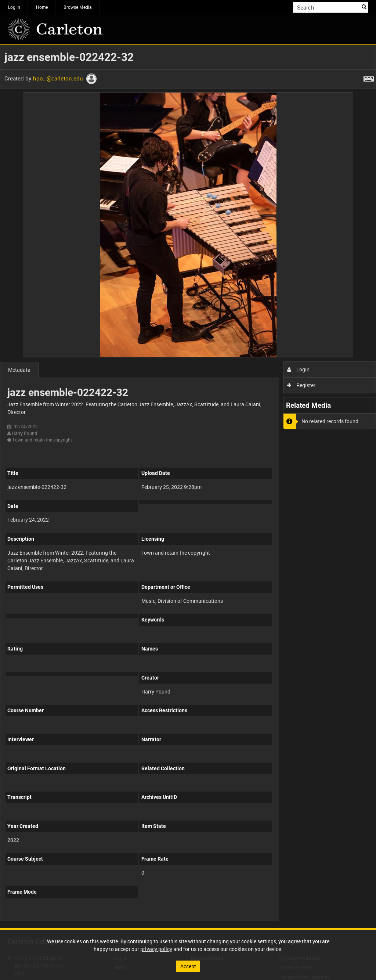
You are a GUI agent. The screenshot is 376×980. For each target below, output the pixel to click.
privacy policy (156, 949)
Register (301, 385)
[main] (188, 487)
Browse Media (78, 7)
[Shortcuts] (369, 78)
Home (42, 7)
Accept (188, 966)
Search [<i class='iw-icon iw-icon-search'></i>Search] (364, 7)
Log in (14, 7)
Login (298, 369)
